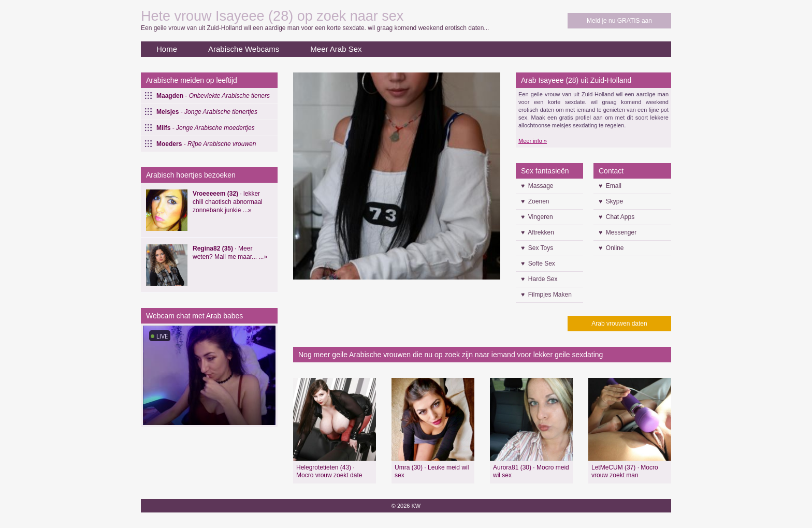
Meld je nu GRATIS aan (619, 21)
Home (167, 49)
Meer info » (533, 141)
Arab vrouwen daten (619, 324)
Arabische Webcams (244, 49)
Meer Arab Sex (336, 49)
